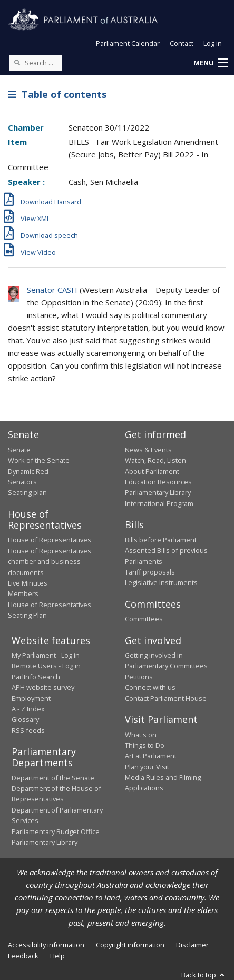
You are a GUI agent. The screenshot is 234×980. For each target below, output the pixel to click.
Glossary (25, 719)
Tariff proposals (150, 572)
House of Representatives (50, 540)
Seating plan (27, 492)
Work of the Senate (39, 460)
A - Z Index (28, 709)
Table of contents (57, 94)
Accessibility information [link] (46, 945)
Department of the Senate (53, 778)
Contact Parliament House (166, 698)
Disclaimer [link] (192, 945)
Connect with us (150, 687)
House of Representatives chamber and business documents (50, 562)
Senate (19, 450)
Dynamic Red (28, 471)
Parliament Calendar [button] (128, 43)
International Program (159, 503)
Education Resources (158, 482)
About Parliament (152, 471)
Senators (22, 482)
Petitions (139, 677)
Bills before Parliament (161, 540)
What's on (141, 735)
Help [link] (57, 956)
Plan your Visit (147, 767)
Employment (31, 698)
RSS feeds (28, 730)
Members (23, 593)
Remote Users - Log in (46, 666)
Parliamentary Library (158, 492)
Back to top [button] (204, 975)
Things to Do (145, 745)
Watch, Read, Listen (155, 460)
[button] (210, 63)
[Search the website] (35, 63)
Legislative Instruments (161, 582)
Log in (213, 43)
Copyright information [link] (130, 945)
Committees (144, 619)
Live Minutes (28, 583)
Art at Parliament (151, 756)
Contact (182, 43)
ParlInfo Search (36, 677)
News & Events (148, 450)
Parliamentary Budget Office (56, 831)
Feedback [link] (23, 956)
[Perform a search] (17, 62)
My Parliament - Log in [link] (46, 655)
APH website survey (43, 687)
